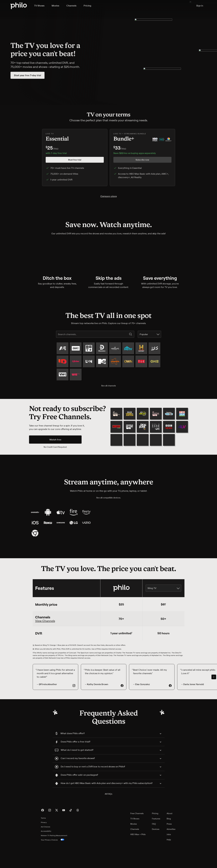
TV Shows (135, 843)
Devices (156, 853)
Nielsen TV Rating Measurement (54, 860)
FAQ (154, 848)
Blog (169, 843)
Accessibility (46, 855)
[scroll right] (214, 701)
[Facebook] (43, 835)
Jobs (169, 859)
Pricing (155, 838)
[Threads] (78, 835)
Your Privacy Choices (53, 864)
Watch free (55, 440)
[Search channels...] (93, 334)
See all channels (109, 386)
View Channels (45, 645)
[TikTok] (71, 835)
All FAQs (109, 818)
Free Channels (137, 838)
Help (169, 864)
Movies (134, 848)
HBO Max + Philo (138, 859)
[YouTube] (64, 835)
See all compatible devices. (108, 498)
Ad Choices (46, 851)
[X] (57, 835)
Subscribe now (142, 160)
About (169, 838)
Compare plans (109, 196)
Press (169, 848)
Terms (43, 842)
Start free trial (75, 160)
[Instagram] (50, 835)
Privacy (44, 847)
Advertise (171, 853)
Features (156, 843)
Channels (135, 853)
